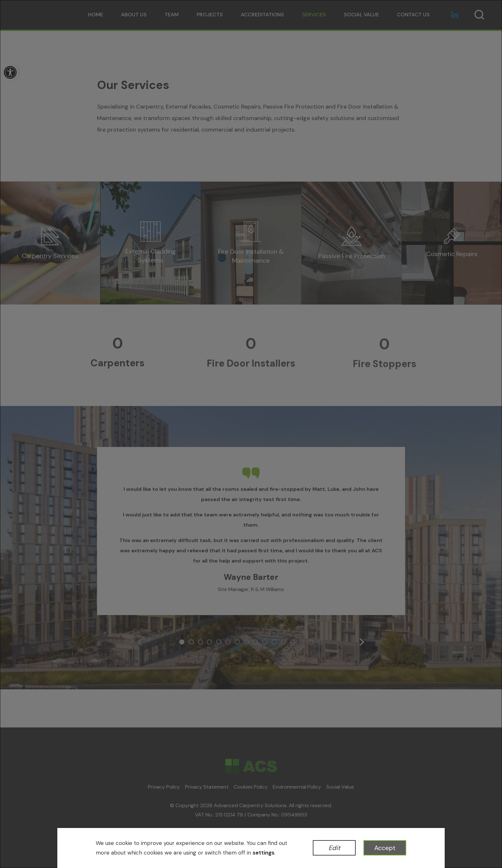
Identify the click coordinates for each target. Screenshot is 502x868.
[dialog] (251, 434)
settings (263, 853)
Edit (334, 848)
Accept (385, 848)
